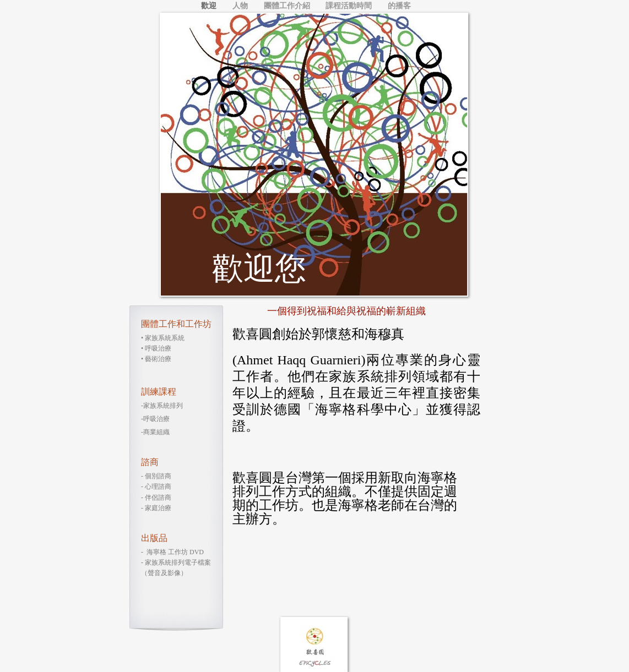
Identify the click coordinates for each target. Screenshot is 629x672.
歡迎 (210, 6)
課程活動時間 (350, 6)
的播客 (399, 6)
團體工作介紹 (288, 6)
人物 (241, 6)
